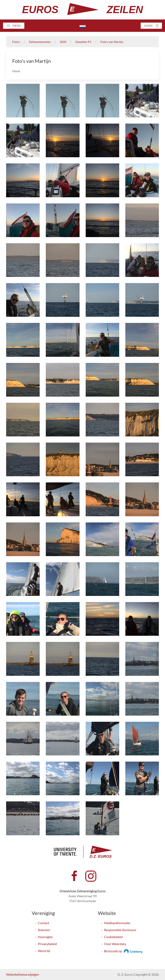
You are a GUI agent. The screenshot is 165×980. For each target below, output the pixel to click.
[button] (14, 26)
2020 (63, 42)
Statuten (44, 930)
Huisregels (45, 937)
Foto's (16, 42)
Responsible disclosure (120, 930)
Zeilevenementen (40, 42)
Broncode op (124, 951)
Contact (44, 923)
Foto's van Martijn (112, 42)
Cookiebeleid (113, 937)
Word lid (44, 951)
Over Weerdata (115, 944)
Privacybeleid (47, 944)
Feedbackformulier (117, 923)
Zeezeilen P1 (83, 42)
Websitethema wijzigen (23, 974)
